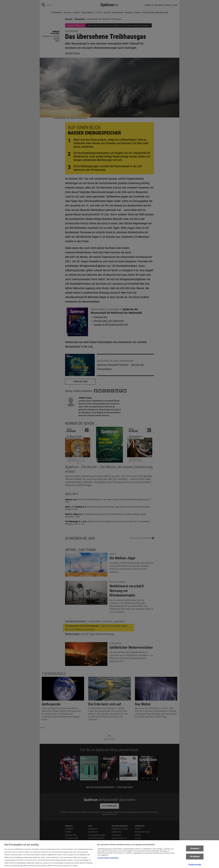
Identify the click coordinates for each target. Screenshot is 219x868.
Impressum (93, 854)
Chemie (76, 13)
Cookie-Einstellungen (96, 838)
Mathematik (118, 13)
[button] (96, 391)
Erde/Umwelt (88, 13)
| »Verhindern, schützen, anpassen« (95, 621)
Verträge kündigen (72, 844)
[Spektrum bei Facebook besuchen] (77, 865)
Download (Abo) (101, 317)
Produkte (149, 5)
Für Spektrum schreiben (121, 847)
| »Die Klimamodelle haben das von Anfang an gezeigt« (96, 628)
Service (168, 5)
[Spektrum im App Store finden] (99, 865)
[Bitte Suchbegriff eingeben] (57, 5)
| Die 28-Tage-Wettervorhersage (90, 634)
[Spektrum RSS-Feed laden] (96, 865)
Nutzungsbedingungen (97, 835)
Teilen (57, 41)
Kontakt (68, 832)
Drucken (56, 38)
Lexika (114, 844)
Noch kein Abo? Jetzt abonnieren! (109, 321)
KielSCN (138, 829)
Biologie (67, 13)
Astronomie (56, 13)
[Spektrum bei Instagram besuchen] (85, 865)
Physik (137, 13)
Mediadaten (93, 829)
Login (175, 5)
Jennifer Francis (72, 53)
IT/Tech (99, 13)
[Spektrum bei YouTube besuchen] (88, 865)
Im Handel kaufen (72, 838)
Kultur (107, 13)
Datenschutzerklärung (109, 814)
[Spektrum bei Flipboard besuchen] (92, 865)
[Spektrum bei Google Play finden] (103, 865)
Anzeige (42, 728)
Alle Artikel (92, 851)
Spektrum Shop (125, 787)
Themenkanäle (54, 674)
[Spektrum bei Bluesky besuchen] (81, 865)
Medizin (129, 13)
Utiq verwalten (94, 841)
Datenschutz (93, 832)
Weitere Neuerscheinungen (100, 787)
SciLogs (138, 838)
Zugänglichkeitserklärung (121, 851)
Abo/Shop (159, 5)
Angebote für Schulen (120, 829)
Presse (68, 841)
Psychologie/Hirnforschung (155, 13)
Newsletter (69, 829)
